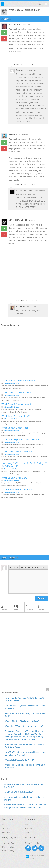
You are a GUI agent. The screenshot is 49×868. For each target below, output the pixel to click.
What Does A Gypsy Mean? (15, 416)
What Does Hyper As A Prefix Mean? (20, 440)
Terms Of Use (8, 843)
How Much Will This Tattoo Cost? (19, 792)
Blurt (33, 64)
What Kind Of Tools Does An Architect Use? (24, 726)
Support (29, 832)
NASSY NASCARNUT (25, 191)
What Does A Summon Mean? (17, 451)
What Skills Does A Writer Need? (19, 760)
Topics (5, 828)
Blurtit (3, 4)
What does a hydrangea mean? (17, 490)
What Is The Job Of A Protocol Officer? (22, 721)
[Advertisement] (24, 271)
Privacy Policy (8, 847)
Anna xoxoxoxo (15, 25)
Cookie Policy (8, 851)
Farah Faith (21, 307)
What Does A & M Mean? (14, 478)
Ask (4, 824)
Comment (25, 64)
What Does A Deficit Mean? (15, 428)
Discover (6, 832)
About (28, 824)
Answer (41, 598)
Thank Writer (14, 64)
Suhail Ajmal (14, 134)
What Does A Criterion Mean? (17, 393)
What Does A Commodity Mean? (18, 381)
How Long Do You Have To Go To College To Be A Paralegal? (25, 465)
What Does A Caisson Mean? (16, 404)
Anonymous (21, 70)
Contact (29, 828)
